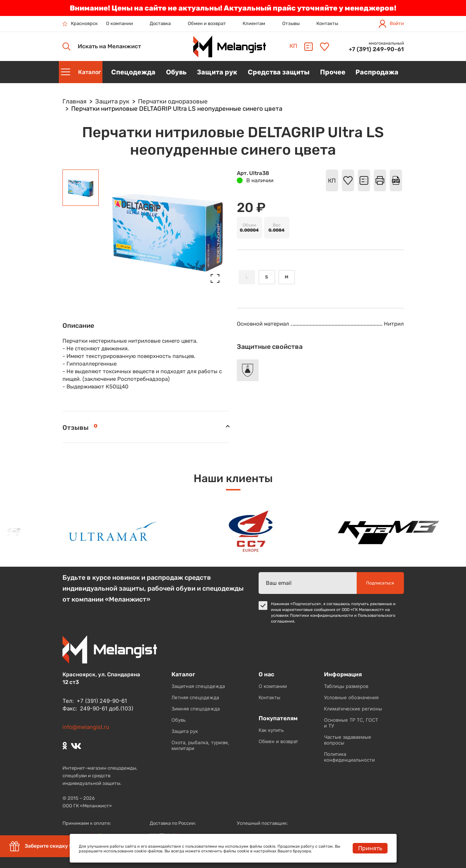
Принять (370, 848)
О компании (119, 23)
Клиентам (254, 23)
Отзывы (291, 23)
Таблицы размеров (346, 686)
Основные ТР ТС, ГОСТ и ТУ (351, 723)
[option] (117, 531)
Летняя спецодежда (195, 697)
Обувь (179, 720)
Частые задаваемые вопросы (348, 740)
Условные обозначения (351, 697)
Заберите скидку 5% (43, 846)
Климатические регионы (353, 709)
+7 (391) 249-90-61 (376, 49)
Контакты (327, 23)
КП (293, 46)
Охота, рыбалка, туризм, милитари (200, 745)
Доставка (160, 23)
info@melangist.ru (86, 727)
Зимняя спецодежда (196, 709)
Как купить (271, 730)
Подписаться (380, 583)
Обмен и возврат (207, 23)
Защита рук (185, 731)
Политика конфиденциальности (349, 757)
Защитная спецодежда (198, 686)
